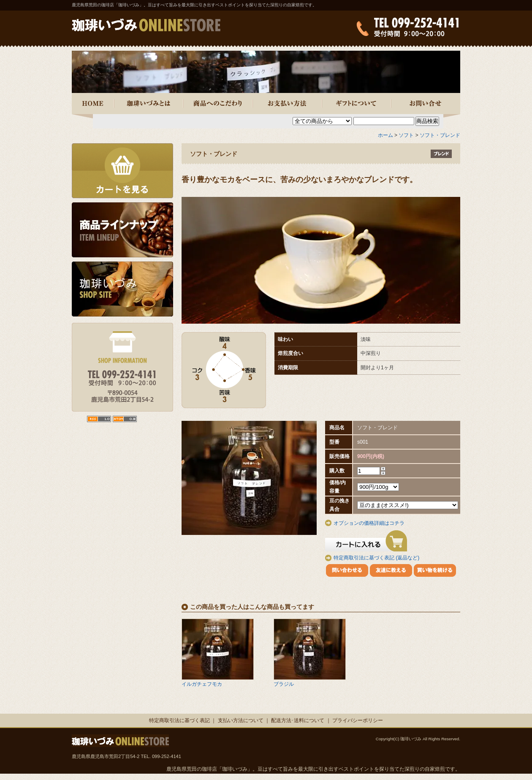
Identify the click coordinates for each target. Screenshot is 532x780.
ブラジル (284, 684)
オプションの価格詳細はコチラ (369, 523)
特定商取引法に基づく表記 (179, 720)
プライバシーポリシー (358, 720)
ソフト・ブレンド (440, 135)
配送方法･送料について (298, 720)
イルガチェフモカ (202, 684)
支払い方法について (241, 720)
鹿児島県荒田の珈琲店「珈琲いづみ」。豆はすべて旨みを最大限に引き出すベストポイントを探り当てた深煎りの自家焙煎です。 (194, 5)
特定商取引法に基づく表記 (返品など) (376, 558)
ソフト (406, 135)
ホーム (385, 135)
